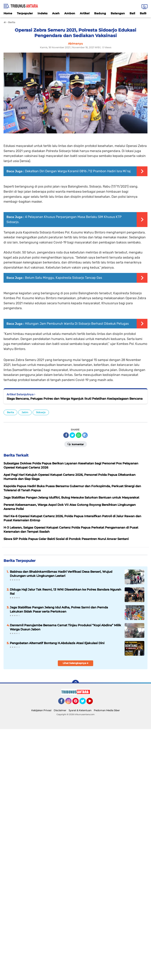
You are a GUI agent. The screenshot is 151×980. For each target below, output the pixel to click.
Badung (100, 13)
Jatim (25, 412)
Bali (132, 13)
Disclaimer (60, 710)
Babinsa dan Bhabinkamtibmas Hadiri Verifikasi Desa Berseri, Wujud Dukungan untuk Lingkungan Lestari (61, 574)
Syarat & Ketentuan (80, 710)
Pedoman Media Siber (107, 710)
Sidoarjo (41, 412)
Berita (10, 412)
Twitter (84, 703)
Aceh (56, 13)
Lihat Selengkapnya (76, 663)
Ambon (70, 13)
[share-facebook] (66, 435)
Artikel (85, 13)
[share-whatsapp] (79, 435)
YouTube (92, 703)
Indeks (42, 13)
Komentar (76, 444)
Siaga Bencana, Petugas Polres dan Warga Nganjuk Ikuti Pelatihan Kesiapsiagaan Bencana (75, 399)
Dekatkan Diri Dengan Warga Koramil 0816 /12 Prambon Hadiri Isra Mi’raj (78, 171)
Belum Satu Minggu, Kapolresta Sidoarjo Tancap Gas (64, 278)
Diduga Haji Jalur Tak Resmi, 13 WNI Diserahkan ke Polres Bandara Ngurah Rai (65, 592)
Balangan (118, 13)
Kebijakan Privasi (41, 710)
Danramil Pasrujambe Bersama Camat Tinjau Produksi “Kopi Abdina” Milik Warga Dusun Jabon (65, 627)
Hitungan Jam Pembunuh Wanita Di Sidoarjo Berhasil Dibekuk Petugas (77, 324)
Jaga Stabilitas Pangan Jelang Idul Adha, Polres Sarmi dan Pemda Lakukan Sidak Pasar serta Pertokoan (59, 609)
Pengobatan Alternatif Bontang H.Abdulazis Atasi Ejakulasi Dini (57, 643)
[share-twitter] (72, 435)
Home (8, 13)
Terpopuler (25, 13)
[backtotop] (75, 683)
